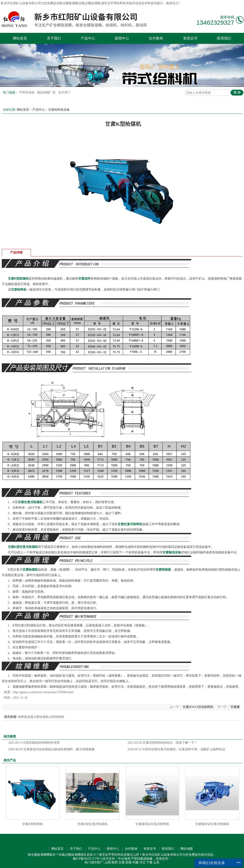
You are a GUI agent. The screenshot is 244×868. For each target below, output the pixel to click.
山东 (156, 862)
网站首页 (20, 38)
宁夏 (149, 862)
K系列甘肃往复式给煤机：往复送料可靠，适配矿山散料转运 (177, 749)
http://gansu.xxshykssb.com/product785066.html (43, 692)
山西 (108, 862)
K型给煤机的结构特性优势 (34, 743)
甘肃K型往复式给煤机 (92, 824)
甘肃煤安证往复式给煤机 (212, 824)
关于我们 (54, 38)
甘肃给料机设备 (59, 110)
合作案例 (156, 38)
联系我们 (224, 38)
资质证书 (190, 38)
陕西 (115, 862)
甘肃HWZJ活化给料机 (198, 707)
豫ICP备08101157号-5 (87, 859)
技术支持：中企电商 (116, 859)
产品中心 (88, 38)
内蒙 (136, 862)
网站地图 (187, 849)
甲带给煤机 (27, 92)
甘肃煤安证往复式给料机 (152, 824)
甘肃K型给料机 (32, 824)
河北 (142, 862)
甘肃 (122, 862)
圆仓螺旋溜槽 (69, 3)
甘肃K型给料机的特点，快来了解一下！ (163, 743)
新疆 (129, 862)
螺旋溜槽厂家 (47, 92)
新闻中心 (122, 38)
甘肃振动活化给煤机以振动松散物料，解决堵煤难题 (52, 749)
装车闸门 (64, 92)
